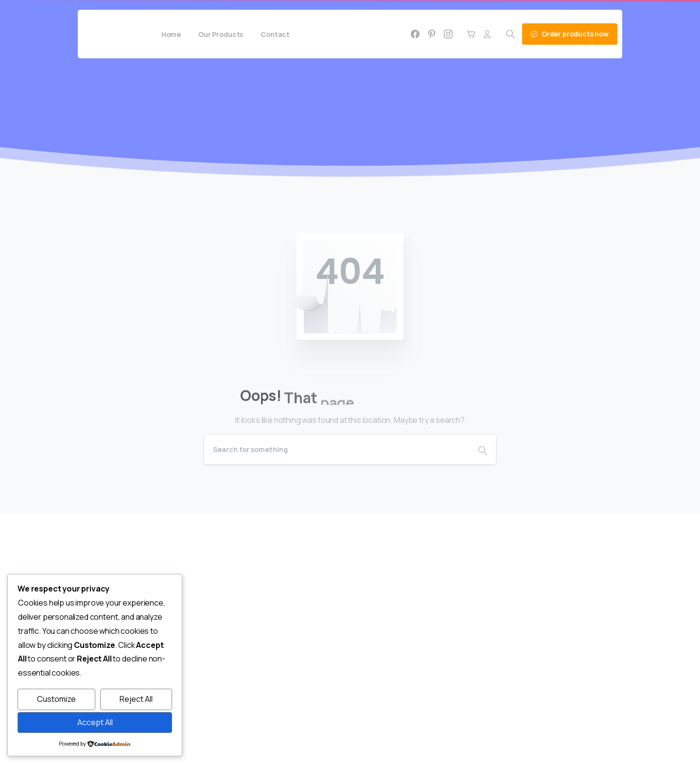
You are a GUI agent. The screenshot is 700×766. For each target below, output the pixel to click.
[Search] (337, 450)
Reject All (136, 699)
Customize (56, 699)
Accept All (95, 722)
